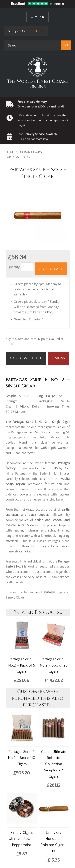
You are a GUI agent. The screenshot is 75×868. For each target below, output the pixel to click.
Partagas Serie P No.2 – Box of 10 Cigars (22, 758)
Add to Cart (51, 269)
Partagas (50, 592)
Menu (39, 17)
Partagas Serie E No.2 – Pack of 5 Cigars (22, 665)
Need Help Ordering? (28, 319)
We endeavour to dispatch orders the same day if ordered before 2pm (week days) (43, 120)
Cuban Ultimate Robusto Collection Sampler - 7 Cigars (54, 764)
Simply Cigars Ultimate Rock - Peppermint (21, 839)
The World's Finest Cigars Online (37, 84)
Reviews (58, 358)
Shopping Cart (18, 31)
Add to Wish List (26, 358)
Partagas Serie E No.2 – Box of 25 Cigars (54, 665)
